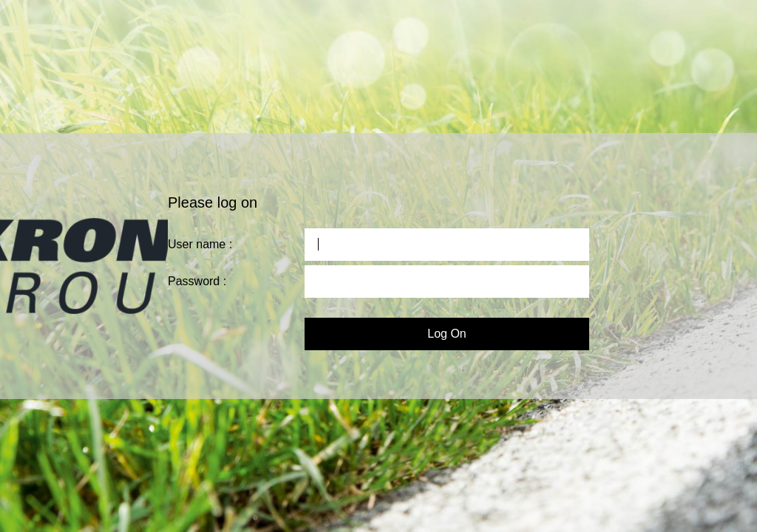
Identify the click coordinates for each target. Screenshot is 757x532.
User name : (200, 244)
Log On (447, 334)
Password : (197, 281)
